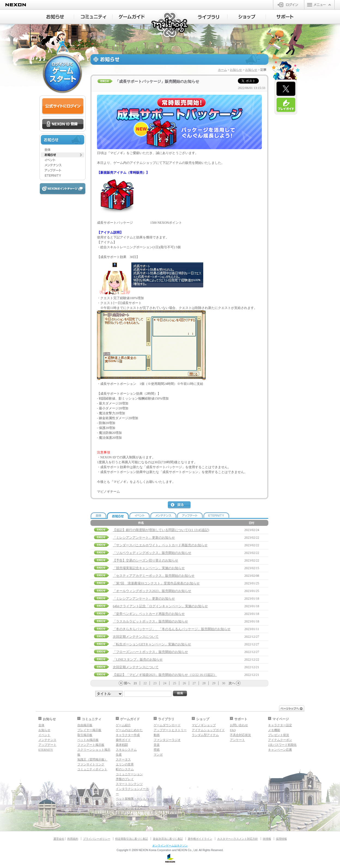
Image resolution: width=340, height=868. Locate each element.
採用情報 (281, 839)
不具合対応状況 (240, 735)
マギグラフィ (125, 813)
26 (184, 683)
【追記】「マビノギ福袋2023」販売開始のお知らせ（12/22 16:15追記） (165, 675)
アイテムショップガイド (208, 730)
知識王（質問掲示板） (92, 759)
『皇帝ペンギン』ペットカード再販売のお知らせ (149, 614)
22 (145, 683)
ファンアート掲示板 (91, 745)
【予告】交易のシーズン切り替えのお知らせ (145, 560)
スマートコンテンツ (129, 784)
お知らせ (236, 70)
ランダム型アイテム (205, 735)
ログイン (289, 5)
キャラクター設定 (280, 725)
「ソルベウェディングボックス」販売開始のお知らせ (152, 553)
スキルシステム (126, 750)
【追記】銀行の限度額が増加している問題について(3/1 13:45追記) (161, 530)
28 (204, 683)
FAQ (233, 730)
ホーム (222, 70)
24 (165, 683)
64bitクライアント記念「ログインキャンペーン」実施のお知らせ (160, 606)
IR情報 (267, 839)
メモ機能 (274, 730)
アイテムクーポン (280, 740)
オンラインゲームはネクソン (170, 846)
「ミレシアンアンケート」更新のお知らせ (144, 538)
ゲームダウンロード (167, 725)
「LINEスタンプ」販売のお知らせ (138, 660)
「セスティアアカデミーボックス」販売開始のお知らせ (154, 576)
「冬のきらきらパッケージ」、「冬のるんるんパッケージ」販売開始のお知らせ (172, 629)
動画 (157, 735)
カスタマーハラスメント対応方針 (238, 839)
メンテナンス (47, 740)
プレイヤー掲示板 (89, 730)
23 (155, 683)
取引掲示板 (85, 735)
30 (224, 683)
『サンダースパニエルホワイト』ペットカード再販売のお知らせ (160, 545)
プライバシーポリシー (97, 839)
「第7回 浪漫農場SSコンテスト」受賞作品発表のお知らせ (156, 583)
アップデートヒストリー (170, 730)
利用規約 (73, 839)
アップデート (47, 745)
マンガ (158, 754)
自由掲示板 (85, 725)
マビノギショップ (204, 725)
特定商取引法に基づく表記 (132, 839)
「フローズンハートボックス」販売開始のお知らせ (150, 652)
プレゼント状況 (279, 735)
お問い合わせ (239, 725)
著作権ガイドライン (200, 839)
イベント (44, 735)
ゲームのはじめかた (129, 730)
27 (194, 683)
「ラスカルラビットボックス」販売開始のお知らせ (150, 621)
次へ (232, 683)
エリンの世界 (125, 764)
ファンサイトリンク (91, 764)
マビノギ (170, 25)
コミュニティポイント (92, 769)
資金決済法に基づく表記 (168, 839)
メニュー (319, 5)
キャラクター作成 (128, 735)
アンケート (237, 740)
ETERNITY (46, 750)
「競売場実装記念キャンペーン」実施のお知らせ (149, 568)
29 (214, 683)
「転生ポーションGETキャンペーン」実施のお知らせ (152, 644)
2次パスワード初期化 (282, 745)
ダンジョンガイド (128, 808)
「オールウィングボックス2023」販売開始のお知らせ (152, 591)
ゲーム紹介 (123, 725)
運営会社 (59, 839)
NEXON (16, 5)
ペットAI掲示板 (88, 740)
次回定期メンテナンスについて (136, 637)
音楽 (157, 745)
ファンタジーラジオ (167, 740)
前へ (127, 683)
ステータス (123, 759)
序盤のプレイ (125, 779)
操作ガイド (123, 740)
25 (175, 683)
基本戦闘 (122, 745)
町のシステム (125, 769)
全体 (41, 725)
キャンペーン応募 (280, 750)
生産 (119, 754)
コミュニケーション (129, 774)
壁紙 (157, 750)
